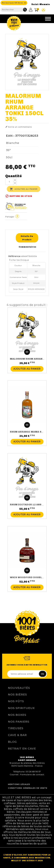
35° (8, 150)
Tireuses (16, 728)
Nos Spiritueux (21, 708)
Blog (12, 742)
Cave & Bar (17, 735)
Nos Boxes (17, 715)
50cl (9, 157)
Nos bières (17, 694)
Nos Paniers (19, 722)
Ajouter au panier (24, 189)
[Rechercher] (14, 10)
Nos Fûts (16, 701)
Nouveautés (19, 688)
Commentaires (28, 247)
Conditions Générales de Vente (28, 788)
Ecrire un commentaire (19, 127)
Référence (14, 256)
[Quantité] (9, 182)
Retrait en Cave (22, 749)
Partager (17, 216)
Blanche (13, 143)
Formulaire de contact (32, 774)
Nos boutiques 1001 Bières (13, 3)
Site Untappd (43, 10)
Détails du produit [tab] (27, 238)
